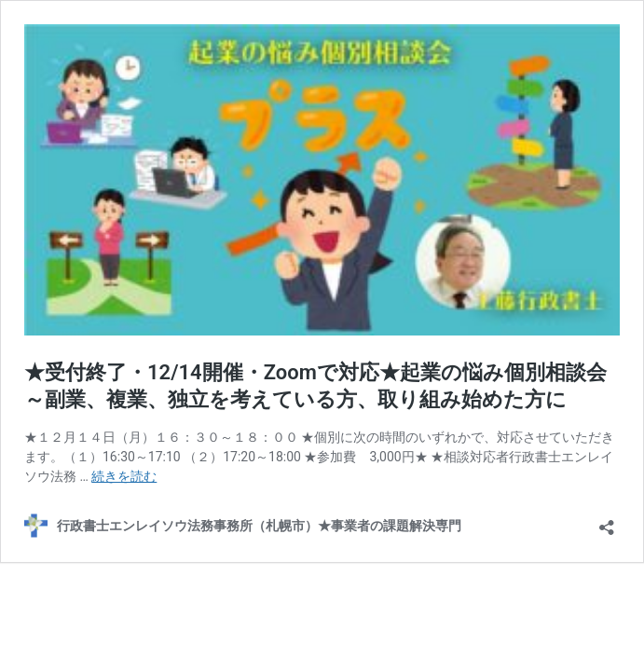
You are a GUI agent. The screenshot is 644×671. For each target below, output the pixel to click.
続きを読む (124, 476)
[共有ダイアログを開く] (607, 521)
